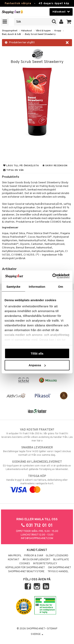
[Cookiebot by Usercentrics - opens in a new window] (53, 276)
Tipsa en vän (13, 170)
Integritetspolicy (45, 564)
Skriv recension (55, 166)
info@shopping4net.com (37, 538)
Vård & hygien (43, 31)
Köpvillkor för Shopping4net (25, 568)
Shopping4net (10, 31)
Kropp (58, 31)
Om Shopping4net (59, 568)
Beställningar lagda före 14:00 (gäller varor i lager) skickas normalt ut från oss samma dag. (37, 451)
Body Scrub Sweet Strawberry (40, 34)
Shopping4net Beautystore (26, 572)
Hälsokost (27, 31)
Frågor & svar (34, 556)
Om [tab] (61, 286)
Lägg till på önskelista (21, 166)
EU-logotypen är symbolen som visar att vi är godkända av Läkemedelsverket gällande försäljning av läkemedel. (37, 465)
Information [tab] (37, 286)
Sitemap (52, 629)
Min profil (15, 556)
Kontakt (14, 560)
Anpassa (37, 365)
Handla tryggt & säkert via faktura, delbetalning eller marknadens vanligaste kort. (37, 483)
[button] (69, 22)
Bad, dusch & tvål (11, 34)
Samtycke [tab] (13, 286)
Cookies (25, 564)
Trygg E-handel (58, 572)
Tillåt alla (37, 353)
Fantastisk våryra (18, 3)
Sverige (37, 634)
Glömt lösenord (57, 556)
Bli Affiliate (61, 560)
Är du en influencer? (36, 560)
